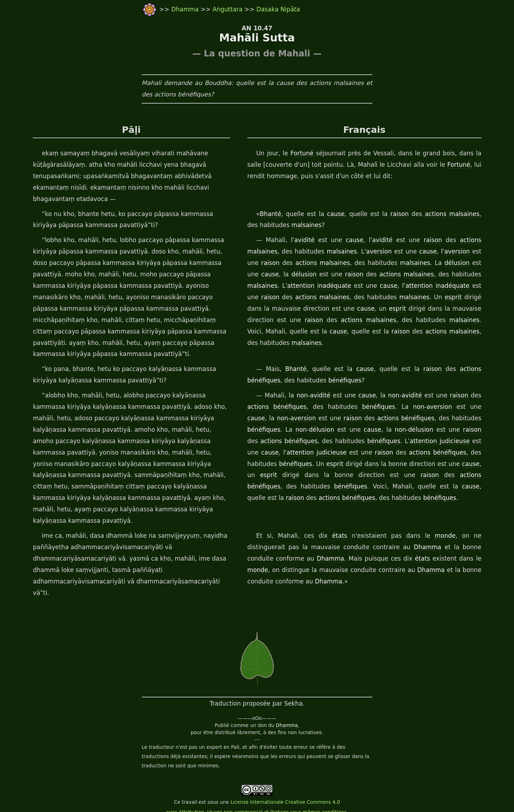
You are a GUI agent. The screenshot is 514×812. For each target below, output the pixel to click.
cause (334, 214)
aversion (377, 252)
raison (397, 214)
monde (419, 536)
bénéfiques (263, 381)
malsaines (460, 214)
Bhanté (270, 214)
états (327, 536)
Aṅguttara (228, 9)
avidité (306, 240)
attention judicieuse (408, 441)
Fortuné (300, 154)
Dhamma (186, 9)
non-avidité (315, 396)
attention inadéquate (318, 286)
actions (432, 214)
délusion (450, 263)
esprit (438, 297)
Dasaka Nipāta (278, 9)
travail (189, 791)
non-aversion (417, 407)
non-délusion (277, 430)
